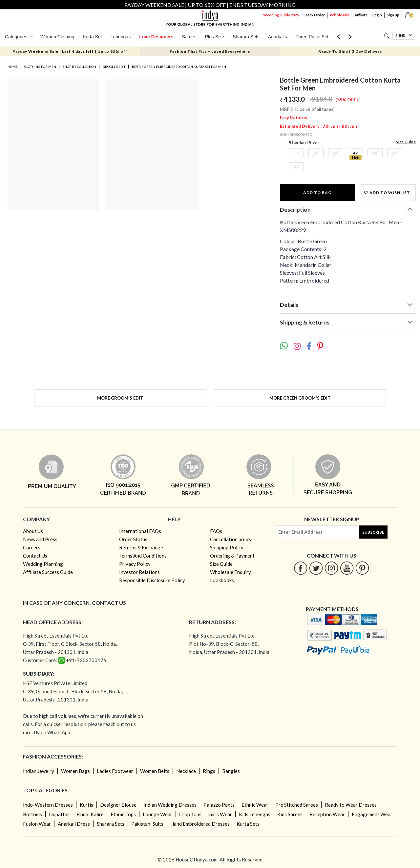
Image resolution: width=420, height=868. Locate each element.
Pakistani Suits (147, 824)
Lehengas (121, 37)
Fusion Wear (37, 824)
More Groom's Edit (120, 398)
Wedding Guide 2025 (281, 15)
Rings (209, 771)
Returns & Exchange (141, 547)
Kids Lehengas (255, 814)
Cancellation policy (231, 539)
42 (355, 153)
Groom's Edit (114, 67)
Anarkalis (278, 37)
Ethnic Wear (255, 805)
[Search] (387, 36)
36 (296, 153)
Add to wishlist (387, 193)
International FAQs (140, 531)
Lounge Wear (157, 814)
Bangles (231, 771)
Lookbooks (222, 580)
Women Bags (75, 771)
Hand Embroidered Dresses (200, 824)
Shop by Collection (79, 67)
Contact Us (35, 556)
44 (375, 153)
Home (13, 67)
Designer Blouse (118, 805)
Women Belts (155, 771)
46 (395, 153)
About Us (33, 531)
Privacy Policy (135, 564)
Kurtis (86, 805)
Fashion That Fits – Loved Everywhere (210, 51)
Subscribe (373, 532)
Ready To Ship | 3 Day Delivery (350, 51)
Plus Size (215, 37)
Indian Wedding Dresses (170, 805)
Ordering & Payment (232, 556)
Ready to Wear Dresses (351, 805)
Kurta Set (92, 37)
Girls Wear (220, 814)
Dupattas (59, 814)
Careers (32, 547)
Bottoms (32, 814)
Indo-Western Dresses (48, 805)
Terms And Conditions (143, 556)
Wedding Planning (43, 564)
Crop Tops (190, 814)
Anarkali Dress (74, 824)
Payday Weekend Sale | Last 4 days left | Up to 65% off (70, 51)
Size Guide (406, 142)
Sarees (189, 37)
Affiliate (361, 15)
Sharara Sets (246, 37)
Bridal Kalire (90, 814)
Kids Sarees (290, 814)
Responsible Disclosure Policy (152, 580)
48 (296, 167)
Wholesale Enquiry (231, 572)
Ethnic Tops (123, 814)
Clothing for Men (40, 67)
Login (377, 15)
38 (316, 153)
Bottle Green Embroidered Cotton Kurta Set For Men (179, 67)
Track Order (314, 15)
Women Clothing (57, 37)
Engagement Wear (372, 814)
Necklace (186, 771)
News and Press (40, 539)
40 (336, 153)
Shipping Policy (227, 547)
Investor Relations (139, 572)
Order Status (133, 539)
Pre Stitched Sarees (297, 805)
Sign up (393, 15)
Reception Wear (327, 814)
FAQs (216, 531)
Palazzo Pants (219, 805)
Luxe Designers (156, 37)
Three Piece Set (312, 37)
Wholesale (340, 15)
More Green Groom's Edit (300, 398)
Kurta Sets (248, 824)
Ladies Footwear (115, 771)
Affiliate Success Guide (48, 572)
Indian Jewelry (39, 771)
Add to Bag (317, 193)
